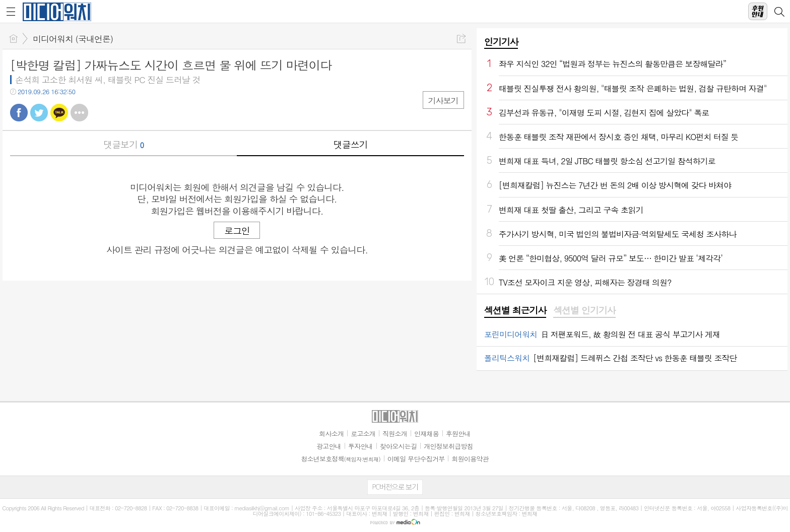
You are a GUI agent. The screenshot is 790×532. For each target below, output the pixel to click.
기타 (79, 113)
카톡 (59, 113)
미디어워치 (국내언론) (73, 39)
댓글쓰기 (351, 144)
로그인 (237, 230)
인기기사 (501, 42)
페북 (19, 113)
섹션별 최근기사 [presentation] (515, 310)
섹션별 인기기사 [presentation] (584, 310)
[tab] (515, 311)
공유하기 (461, 39)
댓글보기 (123, 144)
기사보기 (443, 101)
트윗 (39, 113)
